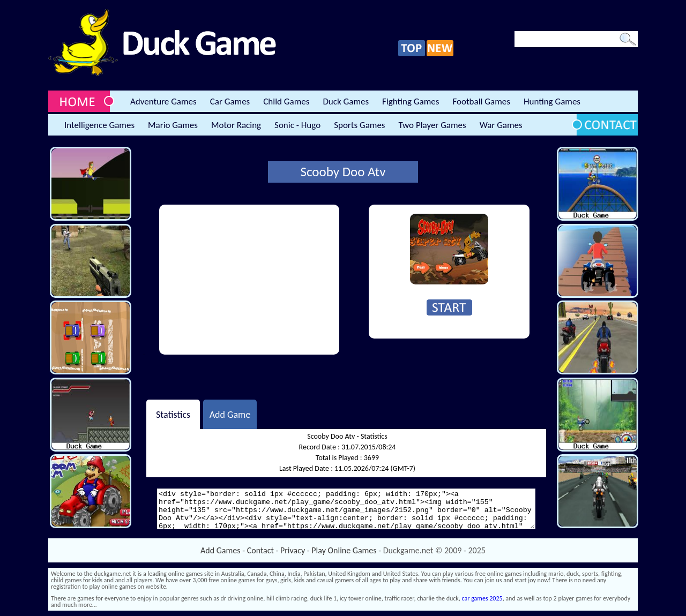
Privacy (293, 550)
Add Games (220, 550)
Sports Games (359, 125)
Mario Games (173, 125)
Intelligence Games (99, 125)
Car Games (230, 102)
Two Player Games (433, 125)
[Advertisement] (249, 280)
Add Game (230, 414)
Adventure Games (163, 102)
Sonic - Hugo (297, 125)
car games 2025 (482, 598)
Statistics (173, 414)
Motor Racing (236, 125)
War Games (501, 125)
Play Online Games (344, 550)
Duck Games (346, 102)
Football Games (481, 102)
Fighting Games (411, 102)
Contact (260, 550)
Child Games (286, 102)
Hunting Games (552, 102)
